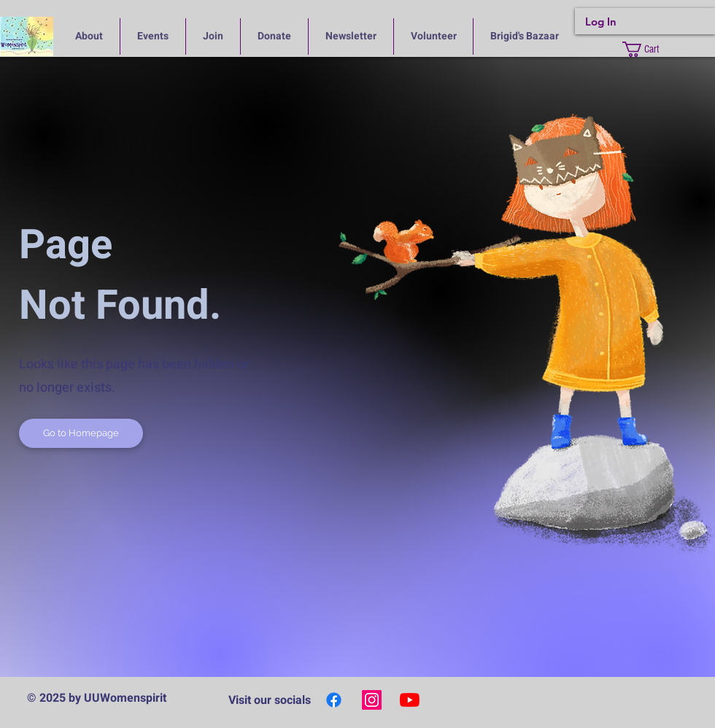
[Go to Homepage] (81, 433)
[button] (651, 49)
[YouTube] (410, 700)
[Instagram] (372, 700)
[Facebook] (334, 700)
